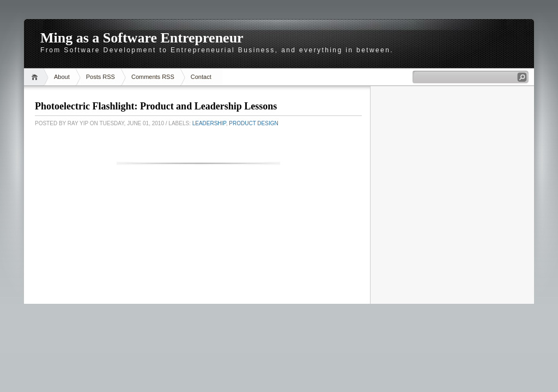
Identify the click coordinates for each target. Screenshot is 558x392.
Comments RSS (153, 77)
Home (36, 77)
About (62, 77)
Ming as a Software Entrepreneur (142, 38)
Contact (201, 77)
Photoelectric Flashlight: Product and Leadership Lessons (156, 106)
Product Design (253, 123)
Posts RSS (101, 77)
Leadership (209, 123)
